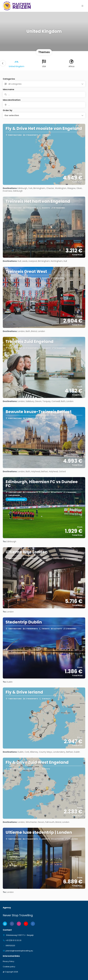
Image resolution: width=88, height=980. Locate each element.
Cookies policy (9, 967)
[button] (82, 6)
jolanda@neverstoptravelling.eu (19, 951)
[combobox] (44, 105)
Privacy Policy (9, 961)
